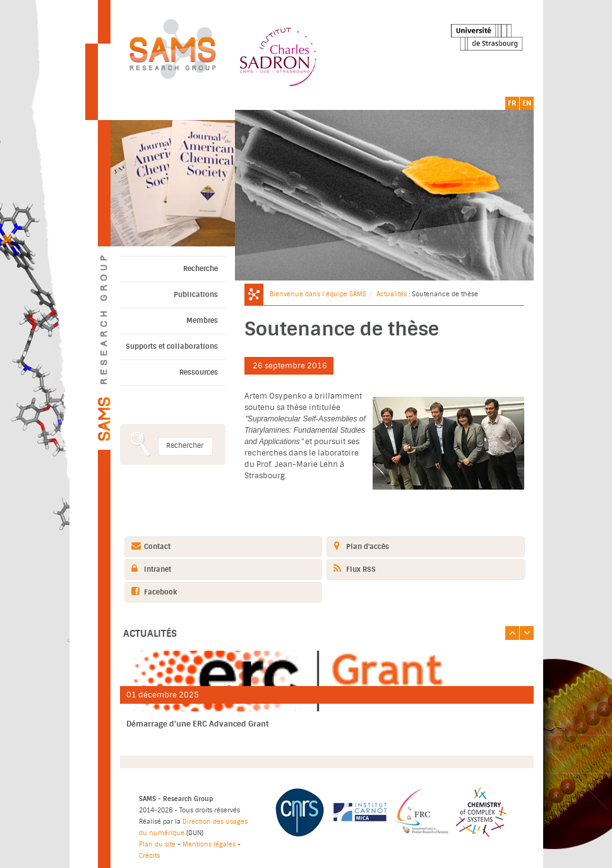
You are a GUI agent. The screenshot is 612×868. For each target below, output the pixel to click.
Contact (148, 546)
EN (527, 103)
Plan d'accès (358, 546)
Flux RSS (351, 569)
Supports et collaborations (172, 347)
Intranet (148, 569)
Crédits (149, 856)
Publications (196, 295)
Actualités (392, 294)
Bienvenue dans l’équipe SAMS (318, 294)
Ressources (199, 372)
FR (512, 103)
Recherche (201, 269)
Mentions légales (209, 844)
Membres (202, 321)
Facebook (151, 592)
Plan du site (157, 844)
